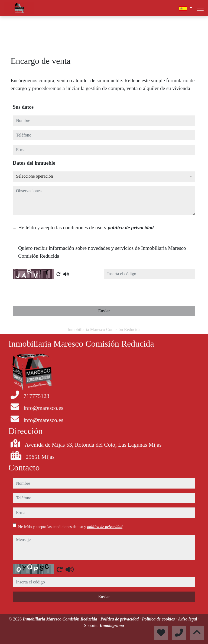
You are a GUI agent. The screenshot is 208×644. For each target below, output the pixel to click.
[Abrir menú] (200, 8)
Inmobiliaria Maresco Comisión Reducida (61, 619)
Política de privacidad (120, 619)
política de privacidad (131, 228)
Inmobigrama (112, 625)
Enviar (104, 311)
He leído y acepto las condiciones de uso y (86, 228)
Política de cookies (159, 619)
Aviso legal (188, 619)
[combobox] (104, 177)
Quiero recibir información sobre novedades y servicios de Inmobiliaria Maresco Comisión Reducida (102, 252)
